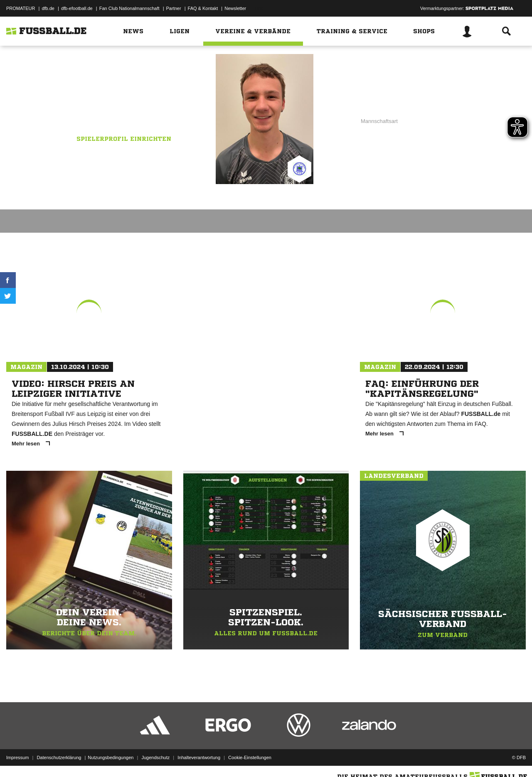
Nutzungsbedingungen (111, 757)
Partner (174, 8)
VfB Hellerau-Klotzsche (124, 111)
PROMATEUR (21, 8)
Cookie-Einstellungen (250, 757)
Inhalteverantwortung (199, 757)
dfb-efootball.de (77, 8)
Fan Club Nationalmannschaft (129, 8)
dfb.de (48, 8)
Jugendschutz (155, 757)
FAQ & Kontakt (203, 8)
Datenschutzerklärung (59, 757)
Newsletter (235, 8)
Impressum (17, 757)
